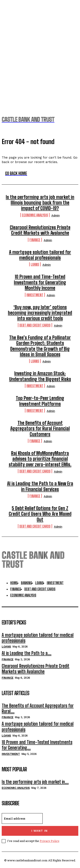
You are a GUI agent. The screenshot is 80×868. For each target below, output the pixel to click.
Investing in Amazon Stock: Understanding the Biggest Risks (40, 376)
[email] (22, 818)
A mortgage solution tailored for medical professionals (40, 255)
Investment (35, 295)
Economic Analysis (35, 215)
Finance (35, 240)
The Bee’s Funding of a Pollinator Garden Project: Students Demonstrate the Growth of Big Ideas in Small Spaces (40, 346)
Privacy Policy (49, 841)
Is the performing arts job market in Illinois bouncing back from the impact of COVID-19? (40, 203)
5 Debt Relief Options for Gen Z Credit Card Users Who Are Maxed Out (40, 514)
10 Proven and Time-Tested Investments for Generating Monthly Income (40, 282)
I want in (39, 831)
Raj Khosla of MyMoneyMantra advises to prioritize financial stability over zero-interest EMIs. (40, 459)
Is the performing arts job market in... (35, 782)
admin (56, 215)
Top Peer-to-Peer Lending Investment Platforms (40, 401)
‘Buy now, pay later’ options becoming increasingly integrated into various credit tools (40, 313)
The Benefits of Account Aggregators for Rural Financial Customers (40, 429)
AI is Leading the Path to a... (27, 653)
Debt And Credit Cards (35, 325)
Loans (35, 264)
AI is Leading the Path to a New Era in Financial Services (40, 486)
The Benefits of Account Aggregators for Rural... (38, 708)
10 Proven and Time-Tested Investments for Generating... (37, 745)
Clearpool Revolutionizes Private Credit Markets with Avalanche (40, 230)
